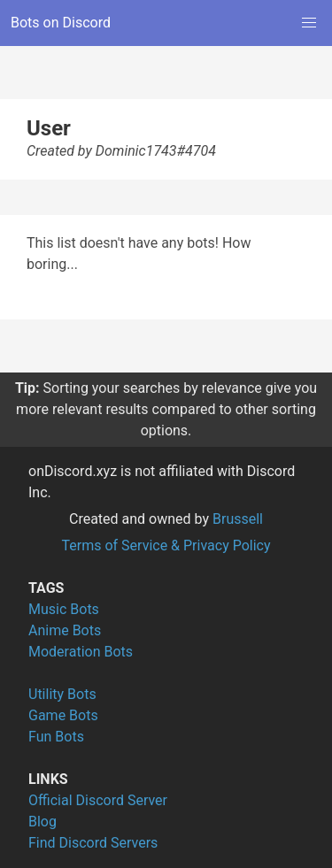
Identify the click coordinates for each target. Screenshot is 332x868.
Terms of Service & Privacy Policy (166, 545)
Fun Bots (56, 737)
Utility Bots (62, 694)
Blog (42, 822)
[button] (309, 23)
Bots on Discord (61, 23)
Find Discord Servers (93, 843)
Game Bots (63, 715)
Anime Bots (65, 630)
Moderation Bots (81, 652)
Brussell (238, 519)
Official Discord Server (98, 800)
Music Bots (64, 609)
